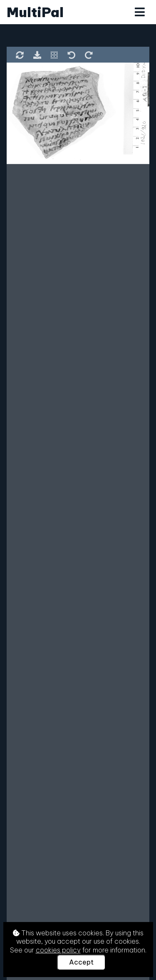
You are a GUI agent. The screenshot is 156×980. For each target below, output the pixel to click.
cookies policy (58, 950)
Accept (81, 962)
